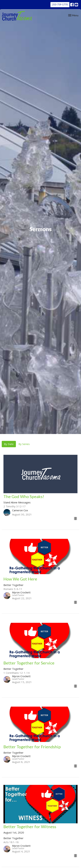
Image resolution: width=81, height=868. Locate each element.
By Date (9, 444)
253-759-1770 (60, 4)
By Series (24, 444)
